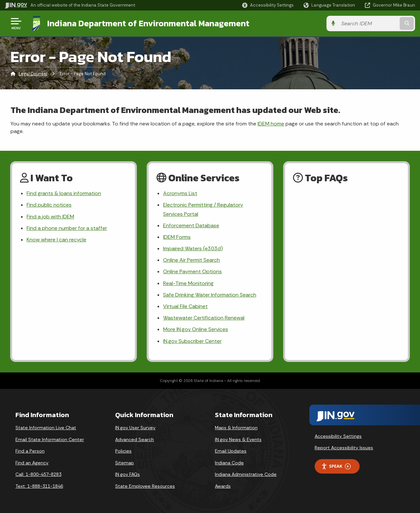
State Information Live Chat (46, 428)
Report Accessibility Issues (344, 448)
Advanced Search (135, 439)
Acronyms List (180, 193)
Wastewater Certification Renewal (204, 318)
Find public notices (49, 205)
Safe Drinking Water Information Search (210, 295)
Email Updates (231, 451)
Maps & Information (236, 428)
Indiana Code (229, 463)
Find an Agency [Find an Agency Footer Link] (32, 463)
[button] (268, 5)
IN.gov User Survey (135, 428)
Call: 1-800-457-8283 (38, 474)
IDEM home (271, 124)
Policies (123, 451)
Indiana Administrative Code (246, 474)
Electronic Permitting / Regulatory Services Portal (203, 209)
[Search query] (368, 23)
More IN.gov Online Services (196, 329)
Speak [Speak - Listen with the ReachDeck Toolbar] (336, 466)
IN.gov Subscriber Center (192, 341)
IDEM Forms (177, 237)
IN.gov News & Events (238, 439)
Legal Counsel (33, 74)
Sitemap (125, 463)
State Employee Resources (145, 486)
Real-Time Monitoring (188, 283)
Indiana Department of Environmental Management (148, 23)
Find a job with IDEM (50, 217)
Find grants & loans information (64, 193)
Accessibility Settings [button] (338, 436)
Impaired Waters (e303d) (193, 248)
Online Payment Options (192, 271)
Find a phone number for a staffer (67, 228)
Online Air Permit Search (191, 260)
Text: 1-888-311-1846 (39, 486)
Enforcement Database (191, 225)
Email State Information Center (50, 439)
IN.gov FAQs (127, 474)
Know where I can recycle (56, 240)
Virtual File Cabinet (185, 306)
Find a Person (30, 451)
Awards (223, 486)
